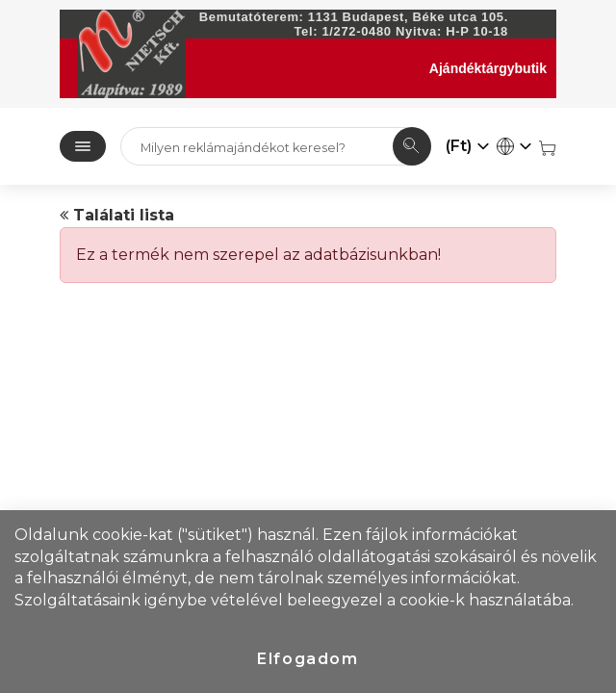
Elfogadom (308, 659)
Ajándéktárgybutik (488, 68)
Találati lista (117, 215)
